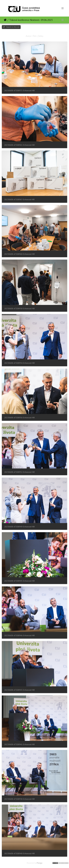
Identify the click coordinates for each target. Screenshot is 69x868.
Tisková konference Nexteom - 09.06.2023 (31, 20)
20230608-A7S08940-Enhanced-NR (19, 853)
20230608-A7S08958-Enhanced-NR (19, 309)
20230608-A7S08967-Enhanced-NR (19, 199)
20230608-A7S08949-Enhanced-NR (19, 527)
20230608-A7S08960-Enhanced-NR (19, 254)
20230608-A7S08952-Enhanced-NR (19, 472)
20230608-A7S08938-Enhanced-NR (19, 799)
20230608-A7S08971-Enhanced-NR (19, 91)
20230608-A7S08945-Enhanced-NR (19, 581)
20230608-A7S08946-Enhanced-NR (19, 635)
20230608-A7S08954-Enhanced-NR (19, 363)
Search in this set (11, 27)
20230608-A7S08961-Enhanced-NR (19, 145)
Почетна (5, 20)
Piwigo (40, 863)
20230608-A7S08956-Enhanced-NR (19, 418)
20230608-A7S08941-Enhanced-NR (19, 744)
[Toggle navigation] (63, 8)
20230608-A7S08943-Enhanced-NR (19, 690)
